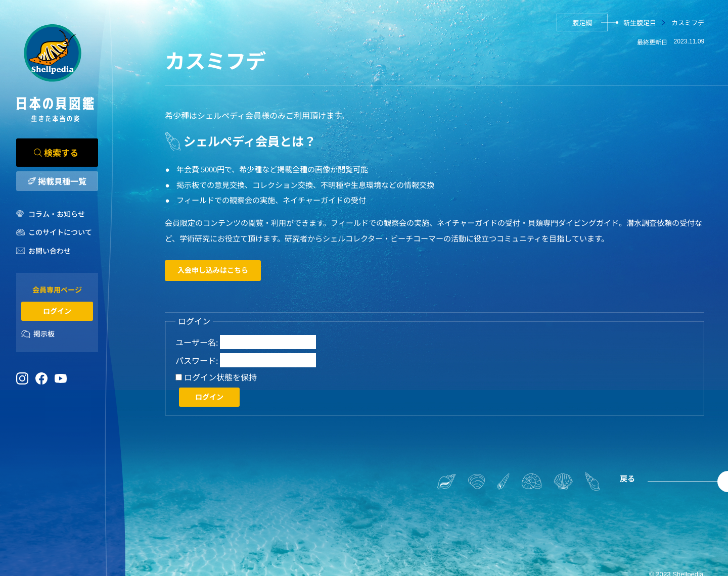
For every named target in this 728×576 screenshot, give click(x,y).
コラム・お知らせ (57, 214)
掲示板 (44, 333)
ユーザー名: (197, 342)
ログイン (57, 311)
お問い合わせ (50, 251)
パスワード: (197, 361)
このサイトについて (60, 232)
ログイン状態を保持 (220, 377)
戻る (627, 478)
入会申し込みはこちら (213, 270)
